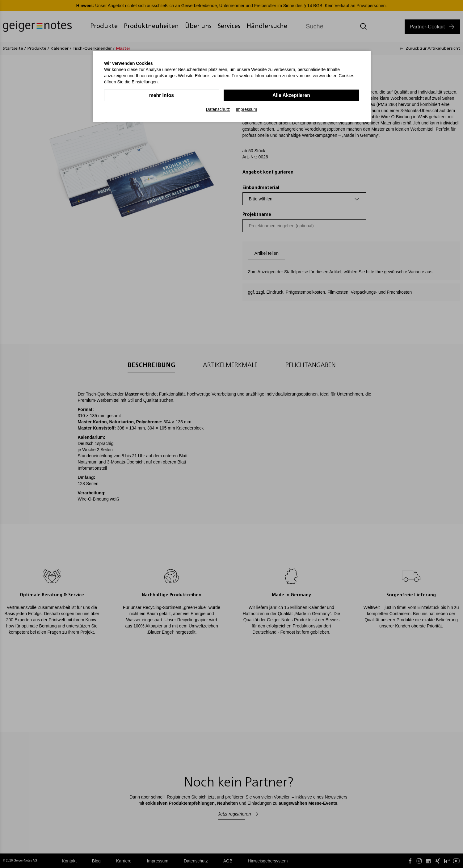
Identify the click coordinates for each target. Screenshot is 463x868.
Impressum (246, 109)
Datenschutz (218, 109)
